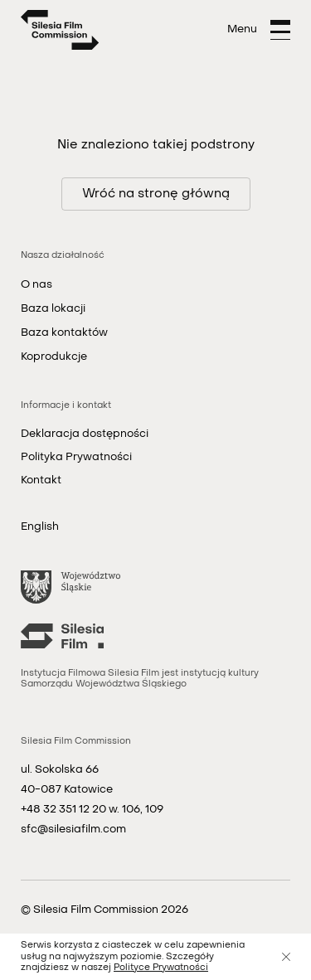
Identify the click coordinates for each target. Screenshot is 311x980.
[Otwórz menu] (259, 30)
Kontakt (41, 480)
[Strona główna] (60, 30)
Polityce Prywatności (161, 968)
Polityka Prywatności (76, 457)
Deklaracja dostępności (85, 434)
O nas (36, 285)
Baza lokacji (53, 309)
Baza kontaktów (64, 333)
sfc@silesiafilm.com (73, 830)
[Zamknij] (286, 957)
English (40, 527)
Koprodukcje (54, 357)
